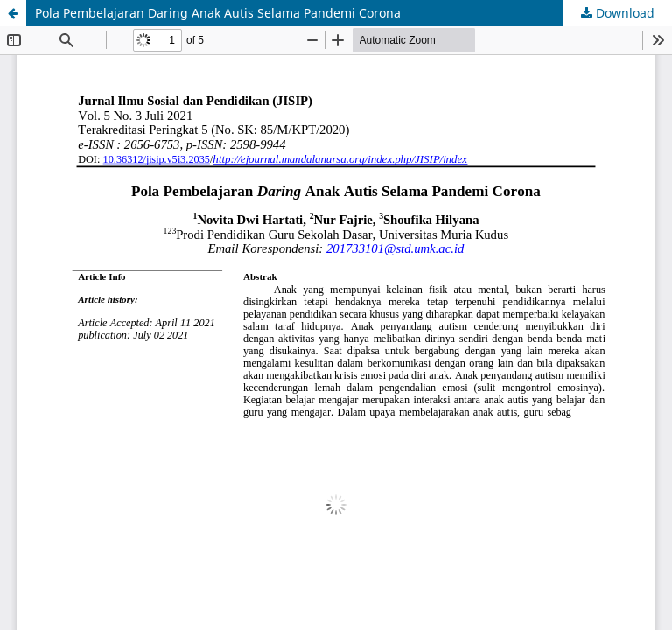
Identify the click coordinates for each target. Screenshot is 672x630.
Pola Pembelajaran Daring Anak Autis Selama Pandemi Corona (218, 13)
